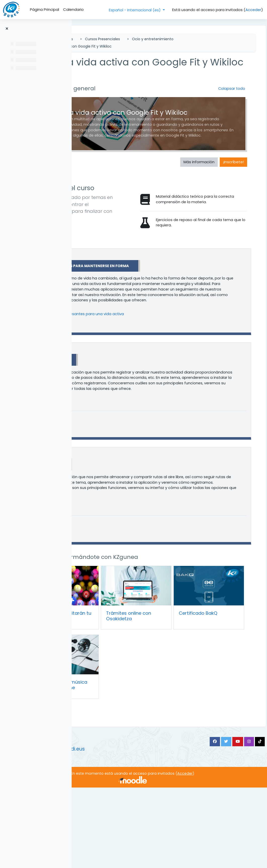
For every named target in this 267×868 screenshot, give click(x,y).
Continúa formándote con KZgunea (158, 651)
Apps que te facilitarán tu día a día (118, 698)
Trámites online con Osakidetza (162, 698)
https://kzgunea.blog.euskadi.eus (116, 829)
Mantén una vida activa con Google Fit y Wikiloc (193, 46)
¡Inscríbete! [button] (222, 199)
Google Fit (127, 434)
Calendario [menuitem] (73, 9)
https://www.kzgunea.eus (106, 821)
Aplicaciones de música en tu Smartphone (119, 760)
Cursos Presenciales (173, 39)
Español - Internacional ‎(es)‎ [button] (135, 10)
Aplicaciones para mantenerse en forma (159, 322)
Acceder (253, 10)
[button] (99, 100)
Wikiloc (124, 552)
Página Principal (105, 39)
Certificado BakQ (208, 695)
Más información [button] (188, 199)
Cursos (137, 39)
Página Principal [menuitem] (44, 9)
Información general (137, 100)
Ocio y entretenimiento (119, 46)
